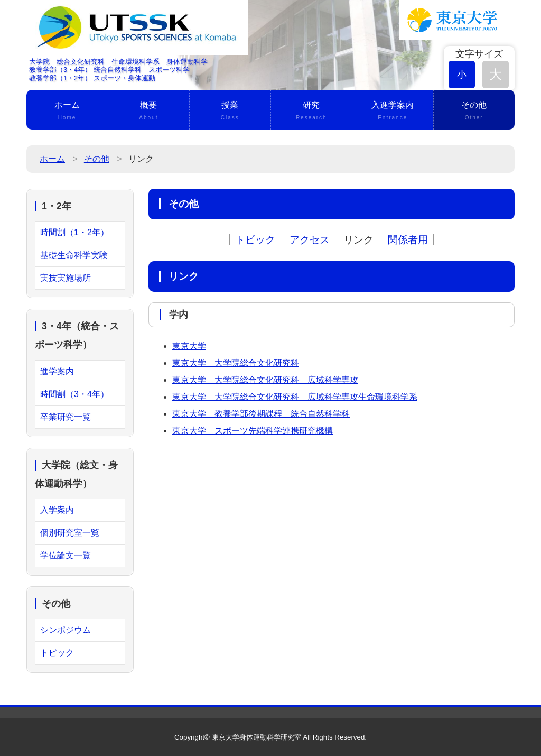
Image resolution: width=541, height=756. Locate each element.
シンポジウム (66, 630)
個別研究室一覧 (70, 533)
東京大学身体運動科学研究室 (256, 737)
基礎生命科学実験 (74, 255)
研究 (311, 112)
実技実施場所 (66, 278)
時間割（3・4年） (74, 394)
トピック (255, 240)
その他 (474, 112)
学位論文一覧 (66, 555)
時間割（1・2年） (74, 232)
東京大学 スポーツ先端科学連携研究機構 (253, 431)
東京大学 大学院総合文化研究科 (236, 363)
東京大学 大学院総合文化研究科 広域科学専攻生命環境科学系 (295, 397)
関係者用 (408, 240)
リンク (358, 240)
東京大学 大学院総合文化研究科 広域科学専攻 (265, 380)
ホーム (67, 112)
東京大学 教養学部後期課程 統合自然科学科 (261, 414)
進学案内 (57, 371)
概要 (149, 112)
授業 (230, 112)
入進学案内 (393, 112)
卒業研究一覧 (66, 417)
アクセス (310, 240)
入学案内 (57, 510)
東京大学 (189, 346)
